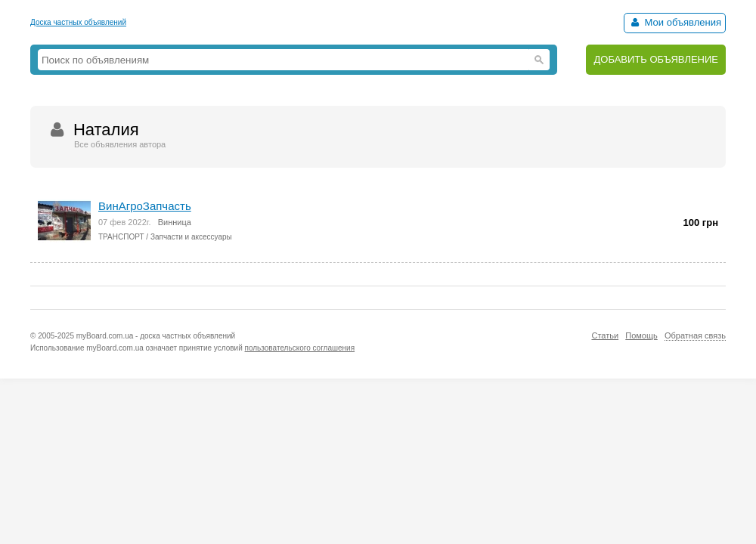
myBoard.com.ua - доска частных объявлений (156, 336)
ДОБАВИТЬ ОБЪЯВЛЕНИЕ (656, 59)
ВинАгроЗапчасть (145, 206)
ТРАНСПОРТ (121, 237)
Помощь (641, 335)
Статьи (605, 335)
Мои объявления (675, 22)
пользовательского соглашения (300, 348)
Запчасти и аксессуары (191, 237)
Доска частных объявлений (78, 22)
